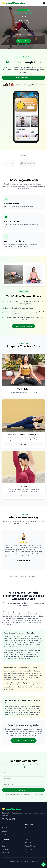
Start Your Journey (24, 78)
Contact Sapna (24, 41)
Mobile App (6, 852)
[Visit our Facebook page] (7, 819)
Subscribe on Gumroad (24, 326)
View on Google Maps (24, 45)
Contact (5, 831)
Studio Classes (7, 843)
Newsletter (6, 849)
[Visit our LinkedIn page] (14, 819)
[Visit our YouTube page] (10, 819)
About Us (5, 828)
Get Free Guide (23, 790)
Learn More (24, 444)
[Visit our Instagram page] (3, 819)
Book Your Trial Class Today (23, 740)
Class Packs (6, 846)
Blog (26, 828)
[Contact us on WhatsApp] (44, 865)
